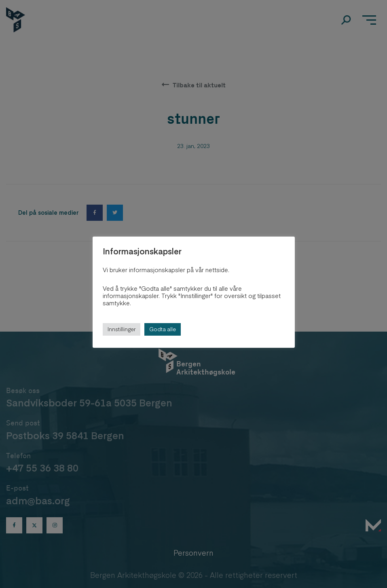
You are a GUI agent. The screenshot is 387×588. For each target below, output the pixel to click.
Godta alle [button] (163, 329)
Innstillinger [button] (122, 329)
